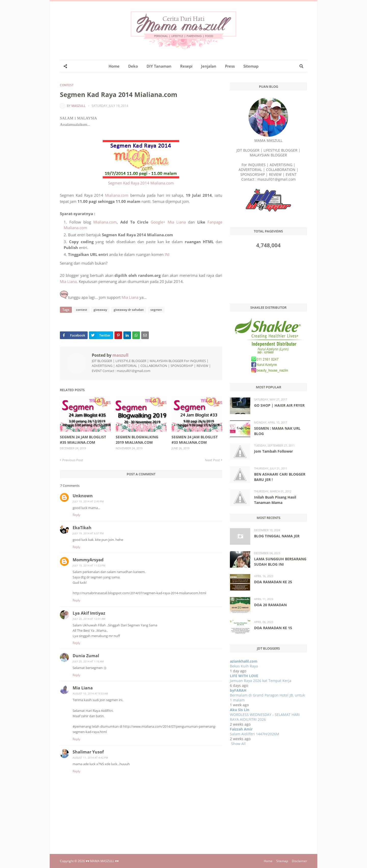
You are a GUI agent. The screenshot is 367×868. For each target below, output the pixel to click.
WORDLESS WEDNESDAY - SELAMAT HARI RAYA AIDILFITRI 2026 (265, 717)
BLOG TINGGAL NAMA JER (277, 536)
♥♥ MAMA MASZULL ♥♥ (102, 861)
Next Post (212, 460)
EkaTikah (82, 528)
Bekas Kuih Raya (244, 666)
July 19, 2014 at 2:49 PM (88, 501)
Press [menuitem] (230, 66)
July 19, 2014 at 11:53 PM (89, 565)
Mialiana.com (117, 195)
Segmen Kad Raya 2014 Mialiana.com (141, 183)
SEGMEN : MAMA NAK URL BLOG (277, 431)
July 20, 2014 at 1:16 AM (88, 661)
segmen (155, 310)
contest (67, 85)
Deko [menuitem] (133, 66)
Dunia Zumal (86, 656)
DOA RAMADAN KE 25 (273, 582)
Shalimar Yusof (88, 752)
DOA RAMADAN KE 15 (273, 628)
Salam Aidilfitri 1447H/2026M (255, 734)
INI (167, 254)
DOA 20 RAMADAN (270, 605)
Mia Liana (68, 281)
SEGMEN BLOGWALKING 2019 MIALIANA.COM (137, 440)
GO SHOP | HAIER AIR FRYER (279, 405)
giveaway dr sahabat (128, 310)
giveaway (100, 310)
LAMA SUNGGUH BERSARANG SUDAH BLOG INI (280, 562)
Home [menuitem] (114, 66)
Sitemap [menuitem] (251, 66)
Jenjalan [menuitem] (209, 66)
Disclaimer (299, 861)
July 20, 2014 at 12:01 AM (89, 619)
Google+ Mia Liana (168, 222)
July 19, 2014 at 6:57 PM (88, 533)
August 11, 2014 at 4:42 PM (90, 758)
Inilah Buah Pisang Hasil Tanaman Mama (275, 500)
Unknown (83, 496)
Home (268, 861)
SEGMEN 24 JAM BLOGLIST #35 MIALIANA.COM (83, 440)
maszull (78, 106)
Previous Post (73, 460)
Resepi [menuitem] (186, 66)
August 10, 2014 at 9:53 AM (90, 693)
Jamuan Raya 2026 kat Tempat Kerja (261, 681)
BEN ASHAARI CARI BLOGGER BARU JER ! (280, 477)
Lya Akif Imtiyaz (89, 613)
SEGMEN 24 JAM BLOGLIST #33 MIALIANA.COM (195, 440)
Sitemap (282, 861)
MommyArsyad (88, 560)
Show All (238, 744)
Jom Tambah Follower (273, 451)
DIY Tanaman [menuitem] (159, 66)
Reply (76, 515)
